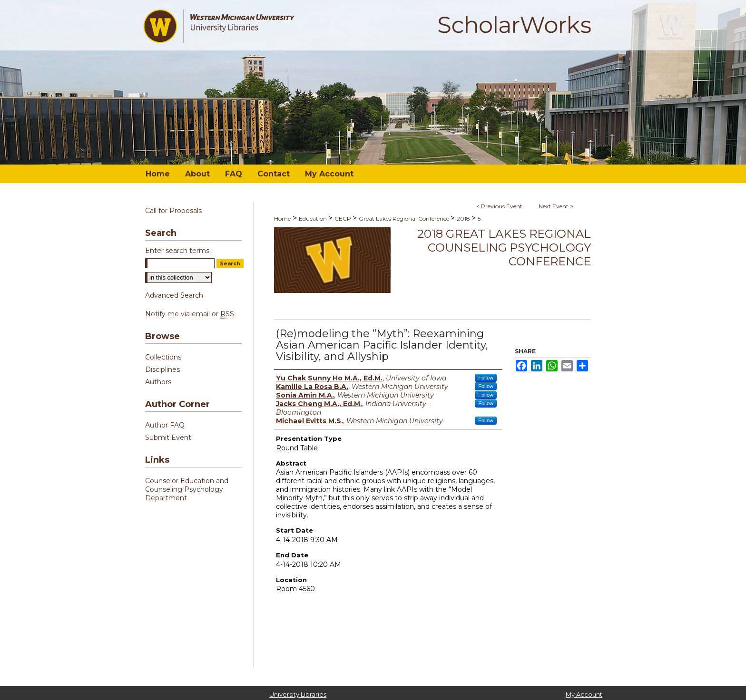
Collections (163, 357)
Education (314, 219)
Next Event (554, 206)
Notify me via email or (190, 314)
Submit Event (168, 437)
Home (282, 219)
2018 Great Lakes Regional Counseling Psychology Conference (504, 248)
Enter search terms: (178, 251)
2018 (464, 219)
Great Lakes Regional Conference (405, 219)
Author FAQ (165, 425)
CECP (344, 219)
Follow (486, 378)
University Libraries (298, 694)
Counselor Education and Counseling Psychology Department (187, 489)
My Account (584, 694)
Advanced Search (174, 295)
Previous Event (502, 206)
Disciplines (162, 369)
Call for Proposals (173, 211)
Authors (158, 382)
